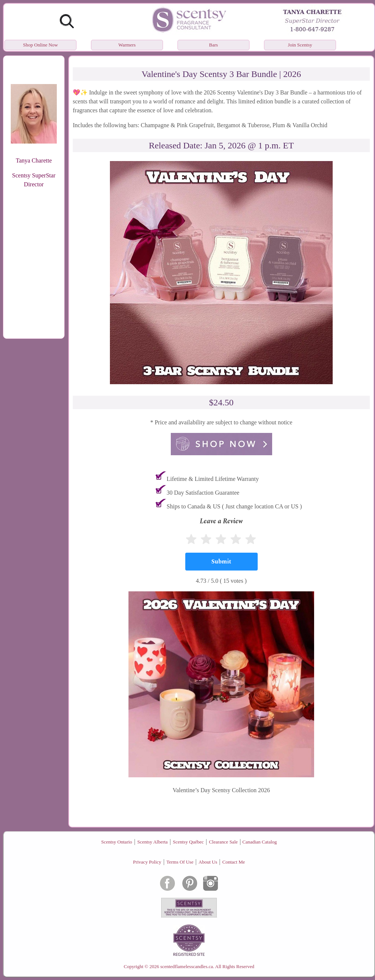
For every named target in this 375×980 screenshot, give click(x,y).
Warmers (127, 45)
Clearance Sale (224, 842)
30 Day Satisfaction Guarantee (203, 493)
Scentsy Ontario (116, 842)
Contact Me (234, 862)
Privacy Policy (147, 862)
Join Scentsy (300, 45)
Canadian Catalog (260, 842)
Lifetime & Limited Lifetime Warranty (213, 479)
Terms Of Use (180, 862)
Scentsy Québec (188, 842)
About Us (208, 862)
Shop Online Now (40, 45)
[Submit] (221, 562)
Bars (213, 45)
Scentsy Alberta (153, 842)
